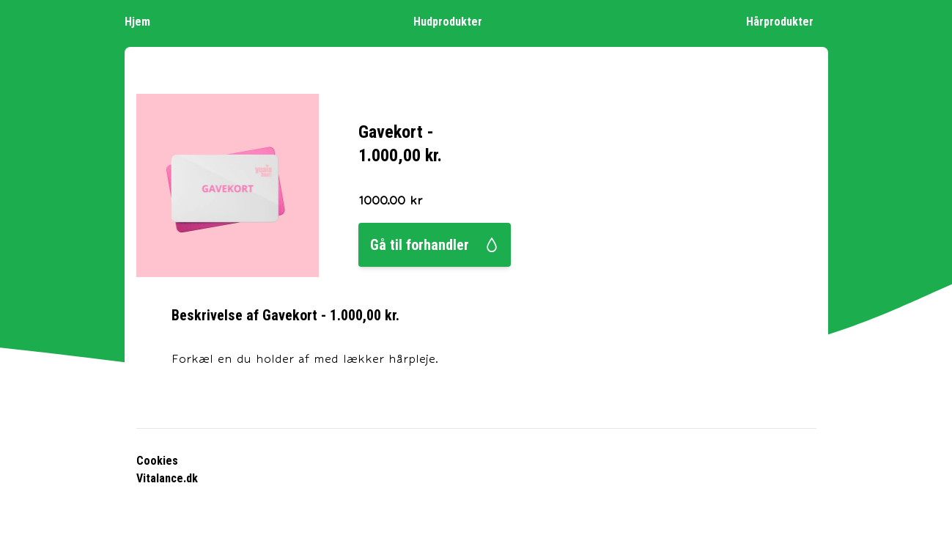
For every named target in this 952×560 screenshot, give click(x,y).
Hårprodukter (787, 21)
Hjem (145, 21)
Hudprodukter (455, 21)
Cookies (157, 461)
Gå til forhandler (435, 245)
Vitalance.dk (167, 478)
